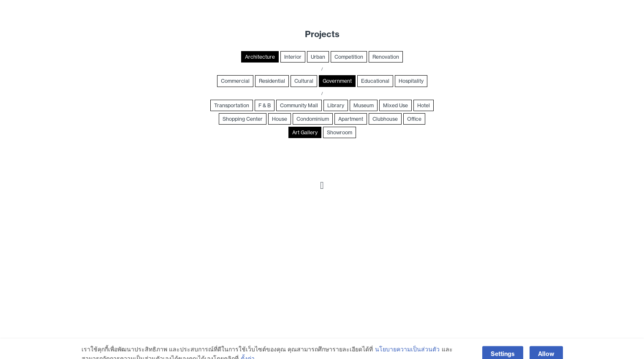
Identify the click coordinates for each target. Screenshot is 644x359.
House (280, 119)
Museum (364, 105)
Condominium (313, 119)
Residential (272, 81)
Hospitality (411, 81)
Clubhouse (385, 119)
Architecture (260, 57)
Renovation (386, 57)
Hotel (424, 105)
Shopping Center (243, 119)
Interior (293, 57)
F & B (265, 105)
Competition (349, 57)
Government (337, 81)
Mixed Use (395, 105)
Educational (375, 81)
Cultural (304, 81)
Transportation (232, 105)
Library (336, 105)
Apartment (351, 119)
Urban (318, 57)
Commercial (235, 81)
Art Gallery (305, 132)
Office (414, 119)
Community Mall (299, 105)
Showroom (340, 132)
